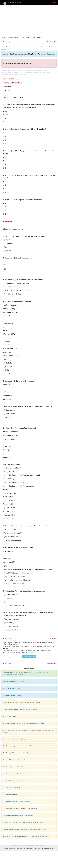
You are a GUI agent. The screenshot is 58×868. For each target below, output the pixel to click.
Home (3, 37)
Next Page (51, 42)
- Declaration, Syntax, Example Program (24, 723)
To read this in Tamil (29, 657)
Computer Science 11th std (15, 37)
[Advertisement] (29, 20)
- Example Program (19, 746)
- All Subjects (12, 695)
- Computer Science (20, 709)
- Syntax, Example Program (18, 739)
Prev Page (7, 42)
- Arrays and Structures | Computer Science (24, 829)
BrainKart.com (15, 2)
